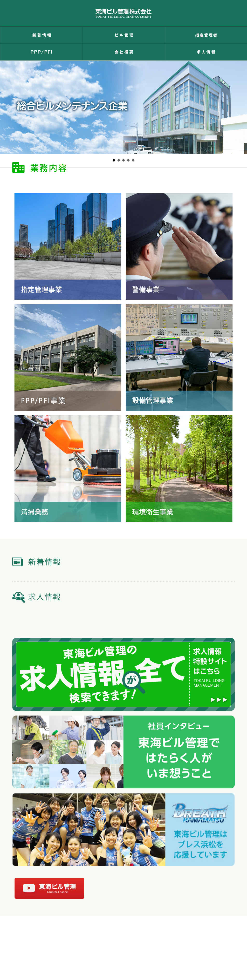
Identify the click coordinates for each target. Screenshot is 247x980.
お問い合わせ (53, 936)
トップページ (24, 936)
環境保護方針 (117, 936)
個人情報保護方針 (85, 936)
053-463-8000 (100, 954)
